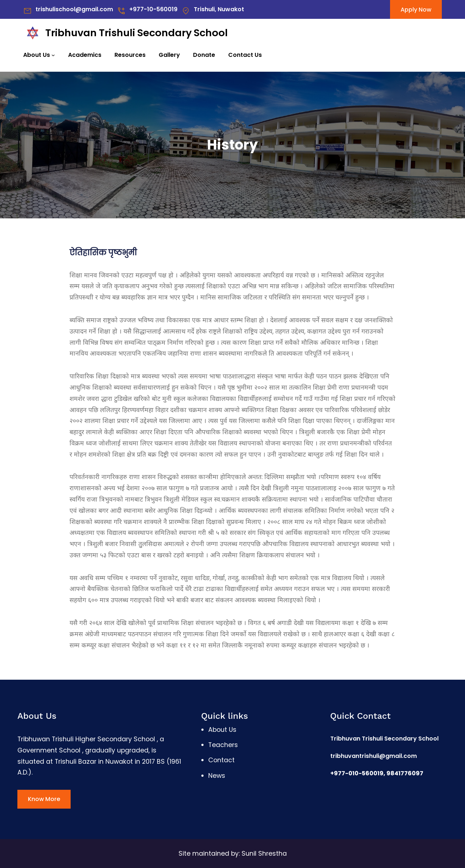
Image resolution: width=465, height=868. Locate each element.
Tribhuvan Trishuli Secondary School (137, 33)
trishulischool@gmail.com (74, 9)
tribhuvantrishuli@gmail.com (374, 756)
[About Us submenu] (53, 55)
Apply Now (416, 10)
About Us (37, 55)
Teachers (223, 745)
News (217, 776)
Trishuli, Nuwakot (219, 9)
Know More (44, 799)
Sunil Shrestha (264, 854)
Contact (221, 760)
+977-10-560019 (153, 9)
